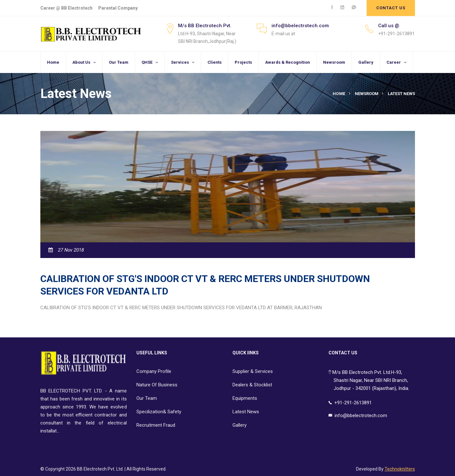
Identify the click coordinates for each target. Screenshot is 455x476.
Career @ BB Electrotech (66, 8)
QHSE (147, 62)
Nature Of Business (157, 385)
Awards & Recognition (288, 62)
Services (180, 62)
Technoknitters (400, 469)
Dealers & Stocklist (252, 385)
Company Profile (154, 371)
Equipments (245, 398)
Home (53, 62)
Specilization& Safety (159, 412)
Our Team (119, 62)
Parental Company (118, 8)
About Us (81, 62)
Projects (243, 62)
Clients (215, 62)
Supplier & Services (253, 371)
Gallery (366, 62)
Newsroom (334, 62)
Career (394, 62)
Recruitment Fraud (156, 425)
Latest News (246, 412)
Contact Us (391, 8)
